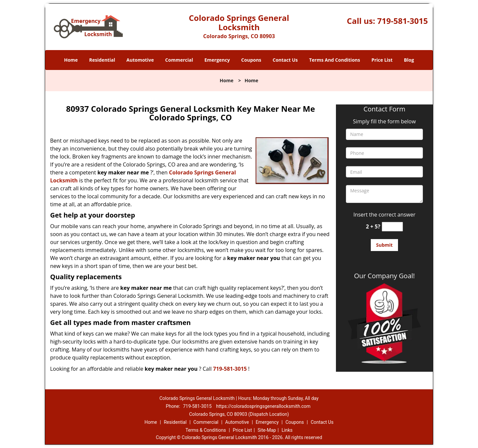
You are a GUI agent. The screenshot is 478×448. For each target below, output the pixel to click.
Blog (409, 60)
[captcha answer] (392, 227)
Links (287, 430)
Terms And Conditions (335, 60)
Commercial (179, 60)
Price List (382, 60)
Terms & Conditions (206, 430)
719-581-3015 (402, 21)
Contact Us (285, 60)
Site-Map (267, 430)
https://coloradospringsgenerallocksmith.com (263, 406)
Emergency (217, 60)
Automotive (140, 60)
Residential (102, 60)
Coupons (251, 60)
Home (71, 60)
